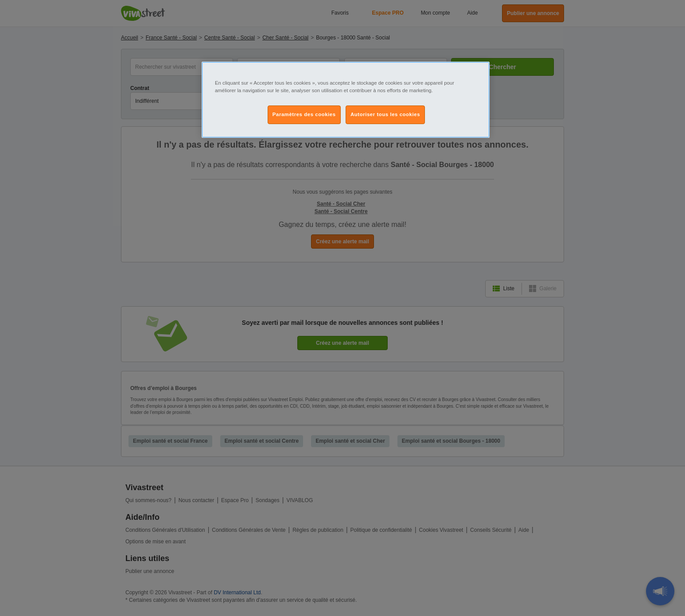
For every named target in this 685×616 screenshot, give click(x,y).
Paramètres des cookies (304, 114)
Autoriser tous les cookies (385, 114)
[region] (346, 100)
